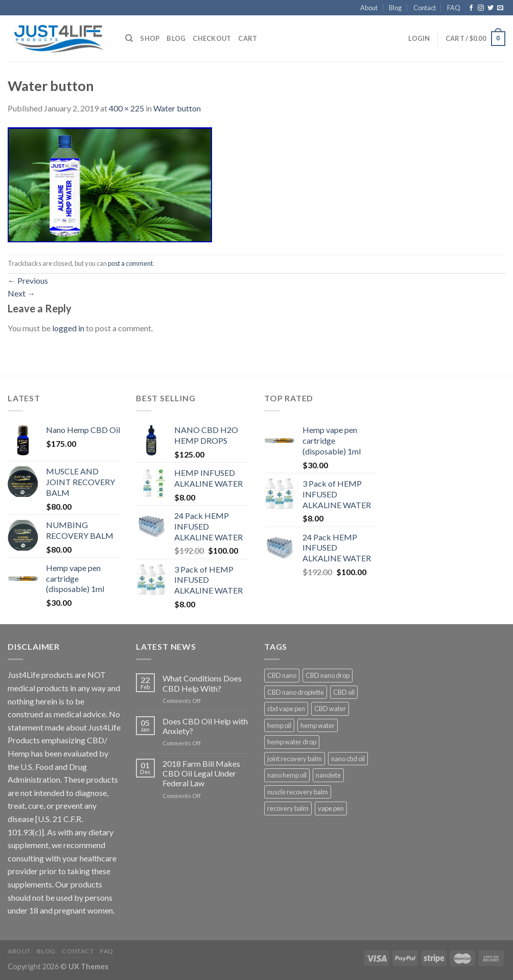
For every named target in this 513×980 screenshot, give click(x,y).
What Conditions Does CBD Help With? (202, 683)
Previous (28, 280)
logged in (68, 328)
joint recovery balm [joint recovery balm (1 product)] (295, 759)
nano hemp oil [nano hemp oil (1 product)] (287, 775)
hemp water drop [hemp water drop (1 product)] (292, 742)
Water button (177, 108)
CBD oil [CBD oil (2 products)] (344, 692)
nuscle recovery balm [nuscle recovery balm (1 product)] (298, 792)
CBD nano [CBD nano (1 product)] (282, 675)
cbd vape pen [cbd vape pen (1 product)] (286, 709)
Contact (425, 8)
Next (21, 293)
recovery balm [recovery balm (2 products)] (288, 808)
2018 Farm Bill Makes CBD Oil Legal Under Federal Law (201, 773)
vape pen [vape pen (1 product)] (331, 808)
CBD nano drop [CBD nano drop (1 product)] (328, 675)
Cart (248, 38)
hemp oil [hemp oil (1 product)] (279, 725)
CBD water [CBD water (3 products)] (330, 709)
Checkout (212, 38)
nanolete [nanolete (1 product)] (328, 775)
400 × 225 (126, 108)
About (369, 8)
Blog (395, 8)
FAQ (454, 8)
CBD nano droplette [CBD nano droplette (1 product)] (296, 692)
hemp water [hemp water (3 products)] (318, 725)
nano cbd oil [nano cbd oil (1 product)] (348, 759)
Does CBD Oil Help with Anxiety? (205, 726)
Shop (150, 38)
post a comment (130, 263)
